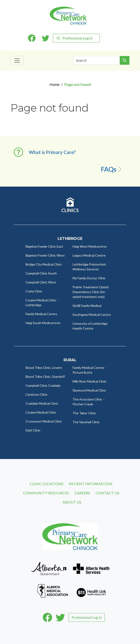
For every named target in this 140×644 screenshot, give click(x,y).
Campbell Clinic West (41, 282)
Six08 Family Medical (87, 306)
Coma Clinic (34, 291)
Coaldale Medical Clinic (42, 403)
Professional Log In (74, 38)
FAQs (112, 169)
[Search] (96, 60)
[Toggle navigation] (17, 61)
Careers (82, 493)
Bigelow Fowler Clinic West (45, 255)
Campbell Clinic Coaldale (43, 385)
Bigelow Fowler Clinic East (44, 246)
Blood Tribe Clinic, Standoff (45, 377)
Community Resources (46, 493)
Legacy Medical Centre (89, 255)
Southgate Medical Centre (92, 315)
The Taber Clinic (84, 413)
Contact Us (107, 493)
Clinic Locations (46, 484)
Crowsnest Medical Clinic (44, 421)
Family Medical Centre (41, 314)
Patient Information (91, 484)
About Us (72, 502)
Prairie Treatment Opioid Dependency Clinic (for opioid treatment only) (90, 292)
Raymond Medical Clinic (89, 390)
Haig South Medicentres (43, 323)
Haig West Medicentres (90, 246)
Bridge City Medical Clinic (44, 264)
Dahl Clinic (33, 430)
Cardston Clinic (37, 394)
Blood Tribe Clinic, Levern (44, 368)
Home (54, 84)
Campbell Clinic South (41, 273)
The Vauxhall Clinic (86, 422)
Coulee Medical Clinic (41, 412)
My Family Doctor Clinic (89, 278)
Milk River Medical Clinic (90, 381)
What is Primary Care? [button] (52, 152)
